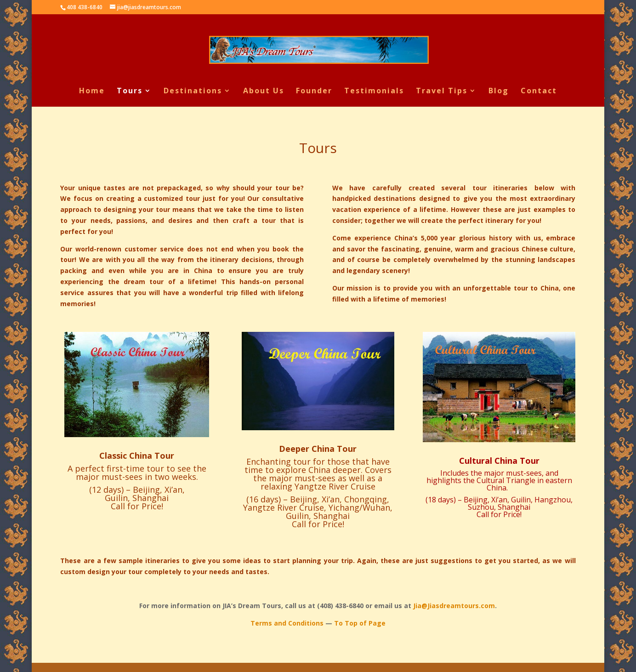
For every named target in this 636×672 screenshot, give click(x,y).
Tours (130, 91)
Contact (539, 91)
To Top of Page (360, 623)
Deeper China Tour (318, 449)
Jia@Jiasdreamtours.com (454, 606)
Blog (499, 91)
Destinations (193, 91)
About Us (264, 91)
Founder (314, 91)
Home (92, 91)
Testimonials (374, 91)
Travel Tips (442, 91)
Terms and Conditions (287, 623)
